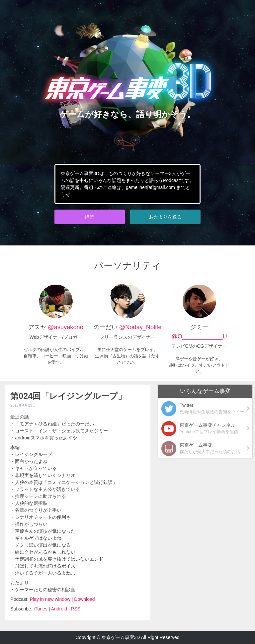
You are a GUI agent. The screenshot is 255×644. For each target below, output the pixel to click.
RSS (76, 609)
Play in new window (50, 599)
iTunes (41, 609)
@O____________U (199, 336)
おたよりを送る (165, 217)
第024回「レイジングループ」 (68, 396)
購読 (90, 217)
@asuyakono (65, 327)
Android (59, 609)
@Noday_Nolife (140, 327)
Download (84, 599)
